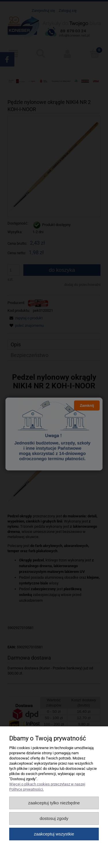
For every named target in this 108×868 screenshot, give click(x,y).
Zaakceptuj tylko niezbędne (54, 803)
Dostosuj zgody (54, 818)
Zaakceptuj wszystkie (54, 834)
